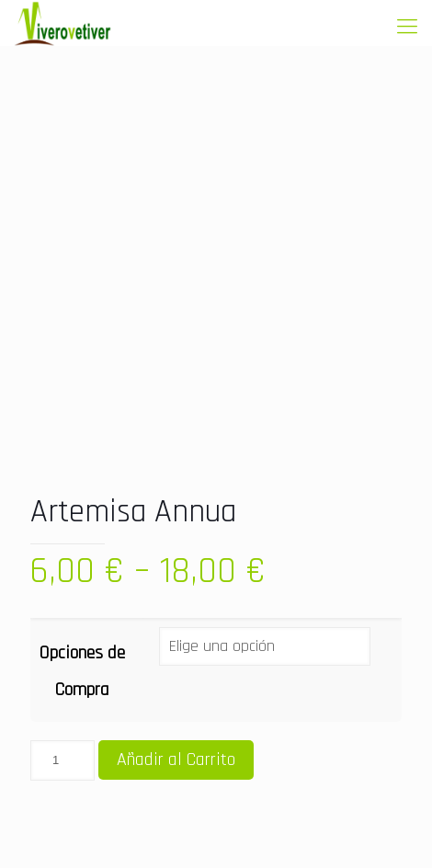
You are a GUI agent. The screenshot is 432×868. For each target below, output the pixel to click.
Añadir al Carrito (176, 759)
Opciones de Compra (82, 671)
